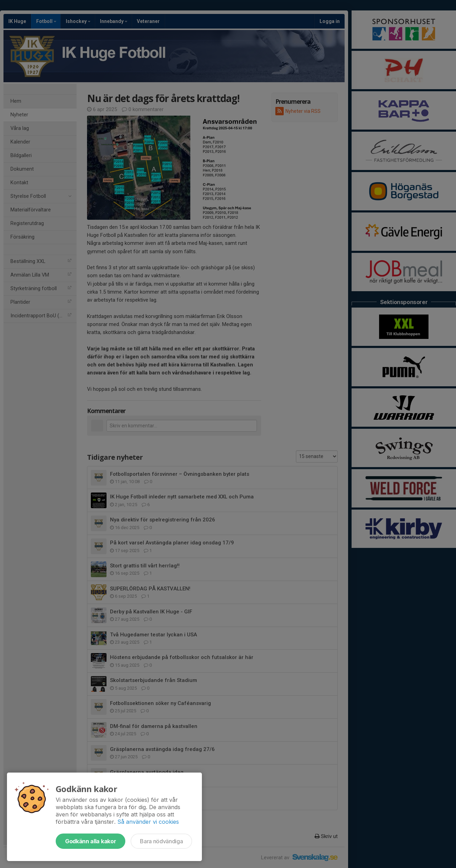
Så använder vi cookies (148, 822)
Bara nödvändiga (161, 841)
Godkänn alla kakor (91, 841)
